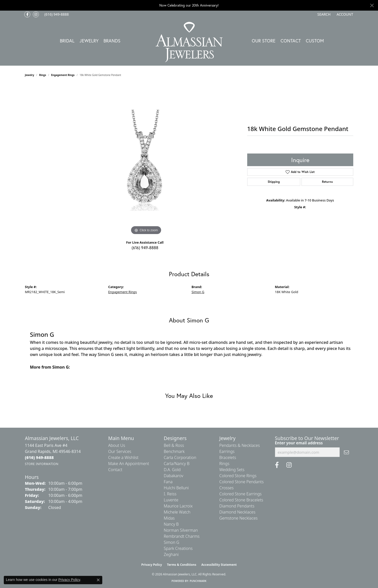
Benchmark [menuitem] (174, 451)
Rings (43, 75)
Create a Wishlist (123, 457)
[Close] (372, 5)
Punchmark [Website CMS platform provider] (198, 581)
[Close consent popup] (98, 580)
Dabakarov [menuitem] (174, 476)
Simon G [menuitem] (172, 542)
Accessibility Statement (219, 565)
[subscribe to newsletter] (346, 452)
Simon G (198, 292)
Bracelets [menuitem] (228, 457)
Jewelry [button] (89, 41)
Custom (315, 41)
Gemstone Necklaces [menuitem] (239, 518)
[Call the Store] (40, 457)
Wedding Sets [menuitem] (232, 470)
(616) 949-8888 (145, 248)
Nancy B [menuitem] (171, 524)
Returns (327, 182)
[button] (323, 14)
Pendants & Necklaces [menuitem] (240, 445)
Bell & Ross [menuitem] (174, 445)
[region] (146, 160)
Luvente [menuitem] (171, 500)
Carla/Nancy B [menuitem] (177, 464)
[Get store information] (42, 464)
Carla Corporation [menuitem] (180, 457)
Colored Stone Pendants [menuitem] (242, 482)
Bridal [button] (67, 41)
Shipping (274, 182)
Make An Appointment (129, 464)
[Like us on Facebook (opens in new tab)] (27, 14)
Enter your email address (299, 443)
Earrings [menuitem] (227, 451)
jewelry (30, 75)
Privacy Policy (152, 565)
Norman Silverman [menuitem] (181, 530)
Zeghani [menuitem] (171, 554)
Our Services (120, 451)
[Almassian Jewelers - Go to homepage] (189, 42)
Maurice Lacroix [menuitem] (178, 506)
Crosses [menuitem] (227, 488)
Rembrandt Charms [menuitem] (182, 536)
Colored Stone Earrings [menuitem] (241, 494)
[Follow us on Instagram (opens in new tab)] (36, 14)
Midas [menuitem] (169, 518)
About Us (117, 445)
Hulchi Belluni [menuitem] (176, 488)
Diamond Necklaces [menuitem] (237, 512)
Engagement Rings (63, 75)
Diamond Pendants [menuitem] (237, 506)
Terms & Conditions (182, 565)
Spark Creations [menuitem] (178, 548)
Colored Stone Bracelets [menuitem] (241, 500)
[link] (56, 14)
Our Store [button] (264, 41)
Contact (291, 41)
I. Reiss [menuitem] (170, 494)
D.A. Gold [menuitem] (172, 470)
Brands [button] (112, 41)
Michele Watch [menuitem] (177, 512)
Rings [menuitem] (224, 464)
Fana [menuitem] (168, 482)
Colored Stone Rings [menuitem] (238, 476)
